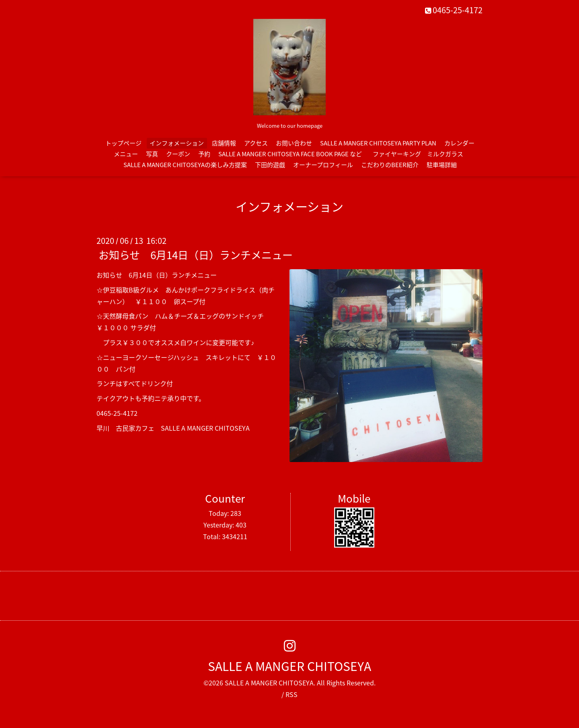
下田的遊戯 (270, 165)
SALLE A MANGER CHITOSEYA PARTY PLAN (378, 143)
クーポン (178, 154)
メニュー (126, 154)
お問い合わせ (294, 143)
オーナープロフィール (323, 165)
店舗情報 (224, 143)
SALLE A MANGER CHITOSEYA (289, 666)
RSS (292, 694)
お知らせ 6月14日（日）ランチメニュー (196, 255)
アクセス (256, 143)
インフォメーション (177, 143)
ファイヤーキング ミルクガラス (421, 154)
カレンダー (459, 143)
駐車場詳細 (442, 165)
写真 (152, 154)
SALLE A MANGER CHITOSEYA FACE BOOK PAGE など (290, 154)
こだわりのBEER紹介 (390, 165)
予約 (204, 154)
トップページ (123, 143)
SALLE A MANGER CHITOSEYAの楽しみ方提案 (185, 165)
